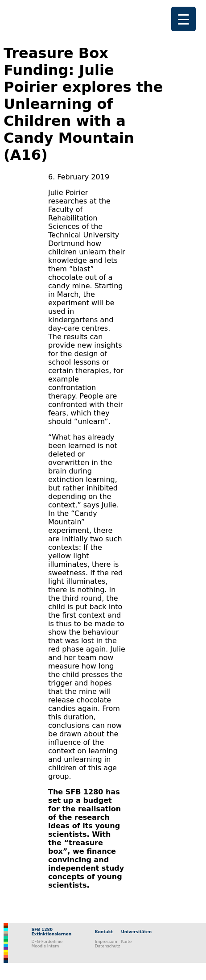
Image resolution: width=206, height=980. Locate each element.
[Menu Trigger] (183, 19)
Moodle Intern (45, 946)
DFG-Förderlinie (47, 942)
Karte (126, 942)
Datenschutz (108, 946)
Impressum (106, 942)
